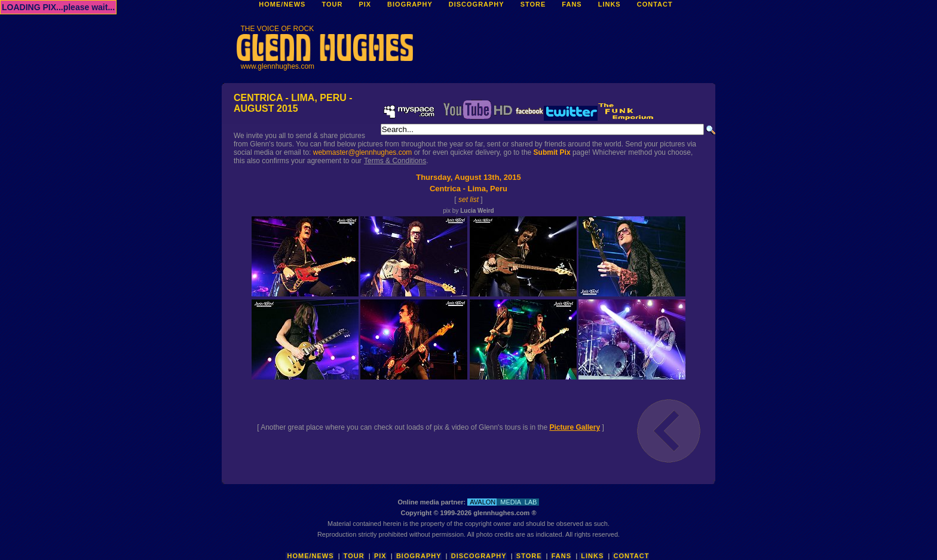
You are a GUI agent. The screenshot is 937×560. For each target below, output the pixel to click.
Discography (479, 556)
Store (529, 556)
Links (592, 556)
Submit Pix (552, 152)
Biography (419, 556)
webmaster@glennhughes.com (363, 152)
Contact (632, 556)
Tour (354, 556)
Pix (380, 556)
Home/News (311, 556)
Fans (561, 556)
